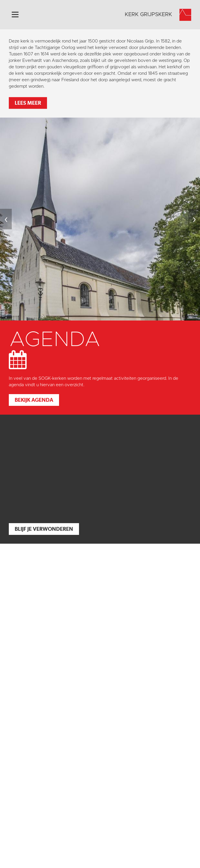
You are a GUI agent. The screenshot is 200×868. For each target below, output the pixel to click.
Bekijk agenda (34, 400)
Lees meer (28, 103)
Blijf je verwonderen (44, 529)
